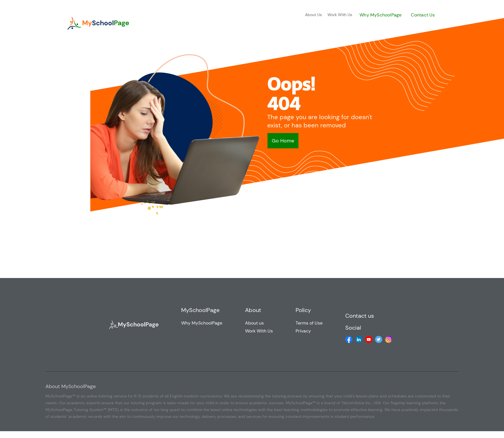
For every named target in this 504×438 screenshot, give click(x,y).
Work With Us (340, 15)
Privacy (303, 331)
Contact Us (423, 15)
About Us (313, 15)
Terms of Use (309, 323)
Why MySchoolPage (380, 15)
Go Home (283, 141)
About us (254, 323)
